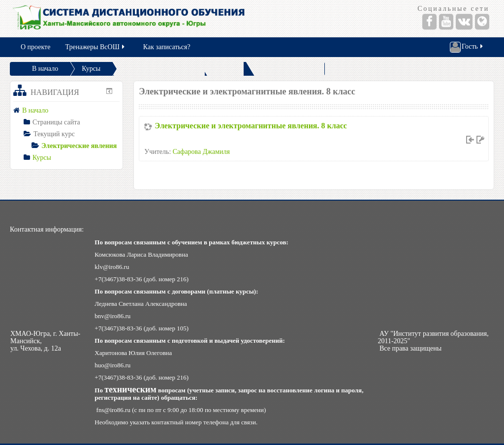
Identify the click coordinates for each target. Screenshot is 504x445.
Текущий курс (54, 134)
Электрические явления (79, 146)
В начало (45, 69)
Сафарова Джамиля (201, 152)
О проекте (35, 47)
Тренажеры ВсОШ (95, 47)
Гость (467, 47)
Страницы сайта (56, 122)
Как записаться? (167, 47)
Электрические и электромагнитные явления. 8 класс (251, 126)
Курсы (91, 69)
